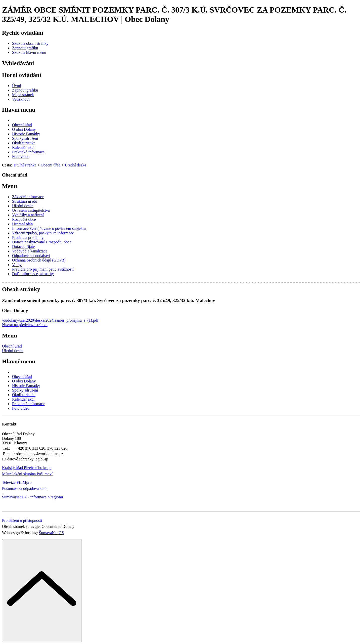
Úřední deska (13, 351)
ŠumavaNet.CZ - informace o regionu (32, 497)
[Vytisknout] (21, 99)
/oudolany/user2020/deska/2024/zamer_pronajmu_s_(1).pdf (50, 320)
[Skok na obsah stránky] (30, 43)
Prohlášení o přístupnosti (22, 520)
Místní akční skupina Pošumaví (27, 474)
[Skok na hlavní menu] (29, 52)
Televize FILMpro (17, 482)
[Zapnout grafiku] (25, 48)
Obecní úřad (12, 346)
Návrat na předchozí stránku (25, 325)
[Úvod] (17, 86)
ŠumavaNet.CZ (51, 533)
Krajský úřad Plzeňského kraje (27, 468)
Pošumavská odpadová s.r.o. (25, 488)
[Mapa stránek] (23, 95)
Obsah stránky (21, 289)
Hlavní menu (19, 110)
